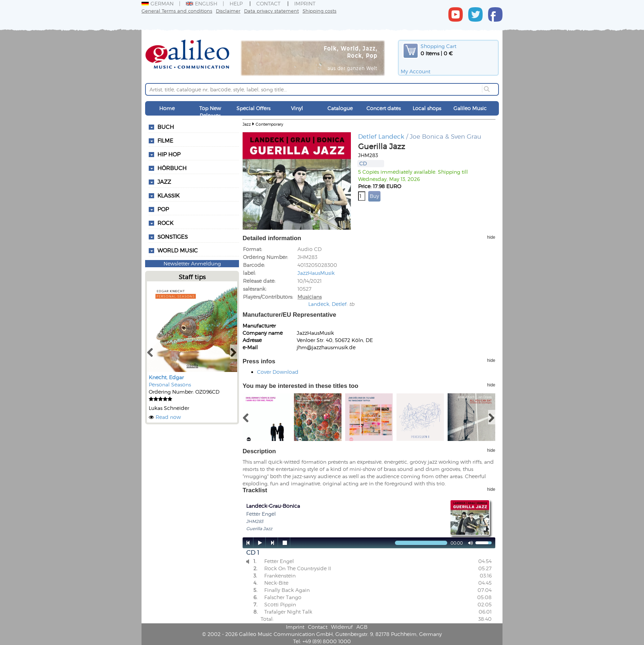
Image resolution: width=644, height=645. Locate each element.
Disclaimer (228, 11)
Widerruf (342, 627)
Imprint (305, 3)
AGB (362, 627)
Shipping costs (319, 11)
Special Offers (253, 108)
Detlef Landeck (381, 136)
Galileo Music (470, 108)
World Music (178, 250)
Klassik (168, 195)
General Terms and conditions (177, 11)
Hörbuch (172, 168)
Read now (168, 417)
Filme (165, 140)
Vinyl (297, 108)
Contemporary (269, 124)
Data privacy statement (271, 11)
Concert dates (384, 108)
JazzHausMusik (316, 273)
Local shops (427, 108)
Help (236, 3)
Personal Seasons (170, 384)
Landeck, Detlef (327, 304)
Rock (165, 223)
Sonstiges (173, 237)
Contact (268, 3)
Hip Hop (169, 154)
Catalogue (340, 108)
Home (167, 108)
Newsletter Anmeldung (192, 263)
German (158, 3)
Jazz (164, 182)
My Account (415, 71)
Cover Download (278, 372)
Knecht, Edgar (166, 377)
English (202, 3)
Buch (166, 127)
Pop (163, 209)
